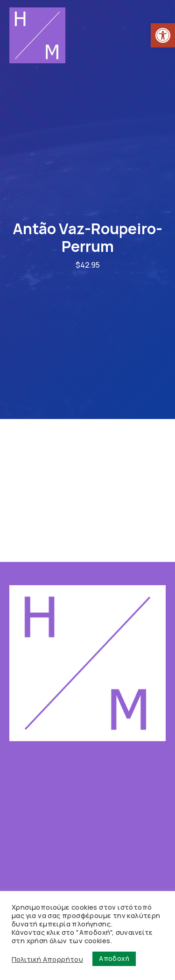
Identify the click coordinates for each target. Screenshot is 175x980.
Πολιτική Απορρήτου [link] (47, 959)
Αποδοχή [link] (114, 958)
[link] (163, 35)
